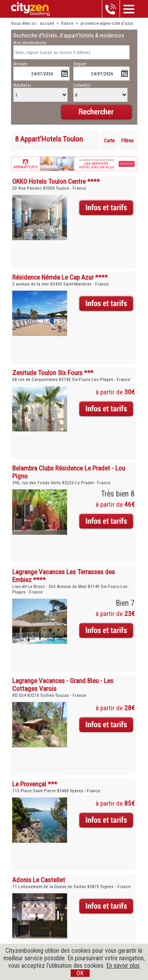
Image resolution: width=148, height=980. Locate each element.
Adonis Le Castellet (39, 880)
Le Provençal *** (35, 784)
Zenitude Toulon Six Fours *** (53, 373)
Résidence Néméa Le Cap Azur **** (60, 277)
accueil (47, 23)
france (67, 23)
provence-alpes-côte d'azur (107, 23)
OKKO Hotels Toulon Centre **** (56, 181)
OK (80, 973)
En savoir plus (123, 966)
